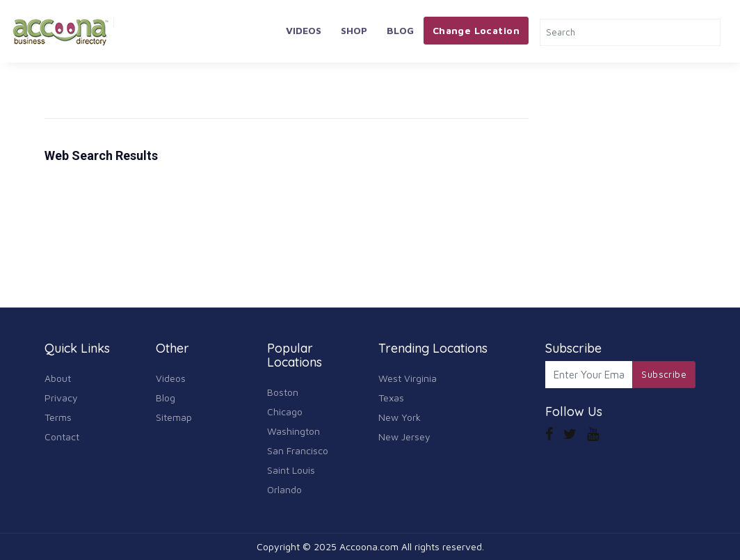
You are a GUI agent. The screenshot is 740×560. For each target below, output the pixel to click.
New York (400, 417)
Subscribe (664, 374)
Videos (304, 30)
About (58, 378)
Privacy (61, 398)
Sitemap (174, 417)
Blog (400, 30)
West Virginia (408, 378)
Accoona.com (369, 546)
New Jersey (404, 437)
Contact (62, 437)
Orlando (284, 489)
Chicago (285, 411)
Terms (58, 417)
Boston (283, 392)
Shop (354, 30)
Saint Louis (291, 470)
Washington (293, 431)
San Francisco (298, 450)
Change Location (476, 30)
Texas (391, 398)
